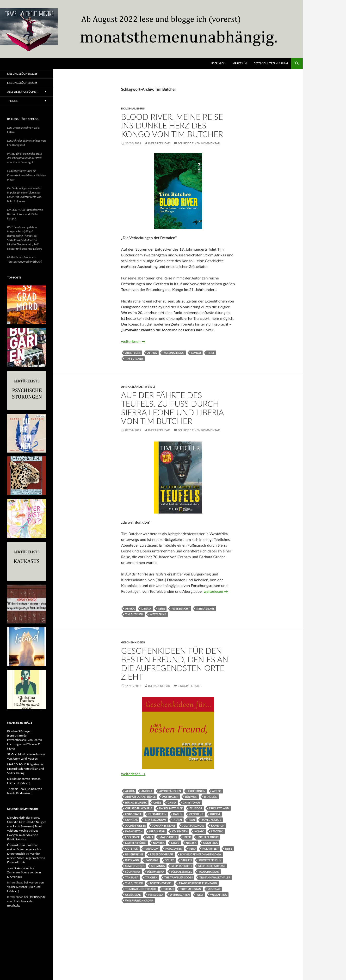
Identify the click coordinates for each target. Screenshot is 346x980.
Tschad (168, 889)
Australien (170, 797)
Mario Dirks (168, 837)
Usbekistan (133, 895)
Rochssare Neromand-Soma (201, 854)
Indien (177, 820)
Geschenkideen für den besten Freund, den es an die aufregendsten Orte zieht (175, 664)
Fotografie (133, 814)
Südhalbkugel (181, 872)
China (172, 802)
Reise (211, 353)
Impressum (239, 63)
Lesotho (217, 831)
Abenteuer (133, 353)
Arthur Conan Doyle (140, 797)
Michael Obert (208, 837)
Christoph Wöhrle (139, 808)
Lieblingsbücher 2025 (22, 83)
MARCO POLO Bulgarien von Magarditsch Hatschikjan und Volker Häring (26, 769)
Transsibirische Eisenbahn (198, 883)
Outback (132, 849)
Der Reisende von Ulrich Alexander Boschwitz (26, 901)
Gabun (178, 814)
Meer (187, 837)
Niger (175, 843)
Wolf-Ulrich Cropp (139, 900)
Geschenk (196, 814)
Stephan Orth (182, 866)
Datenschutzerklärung (271, 63)
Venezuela (156, 895)
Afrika (152, 353)
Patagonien (174, 849)
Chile (157, 802)
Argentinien (197, 791)
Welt (200, 895)
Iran (192, 820)
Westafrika (158, 614)
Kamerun (218, 826)
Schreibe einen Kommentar (199, 143)
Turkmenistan (191, 889)
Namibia (159, 843)
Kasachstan (134, 831)
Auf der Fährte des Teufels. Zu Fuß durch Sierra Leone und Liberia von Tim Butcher (172, 408)
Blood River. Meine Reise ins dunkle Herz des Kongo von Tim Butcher (172, 125)
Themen (13, 101)
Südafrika (133, 872)
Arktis (217, 791)
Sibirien (186, 860)
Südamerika (155, 872)
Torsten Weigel (161, 883)
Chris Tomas (192, 802)
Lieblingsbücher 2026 (22, 74)
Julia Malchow (193, 826)
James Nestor (211, 820)
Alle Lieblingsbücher (22, 92)
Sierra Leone (205, 608)
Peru (192, 849)
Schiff (170, 860)
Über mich (218, 63)
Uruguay (214, 889)
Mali (150, 837)
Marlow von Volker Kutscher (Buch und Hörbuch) (25, 887)
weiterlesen (133, 341)
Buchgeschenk (136, 802)
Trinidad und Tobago (141, 889)
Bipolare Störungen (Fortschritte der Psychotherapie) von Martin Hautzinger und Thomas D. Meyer (25, 740)
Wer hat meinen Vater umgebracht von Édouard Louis (26, 858)
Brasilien (211, 797)
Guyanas (131, 820)
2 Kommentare (189, 686)
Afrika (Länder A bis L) (138, 387)
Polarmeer (210, 849)
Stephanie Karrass (212, 866)
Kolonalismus (174, 353)
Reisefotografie (162, 854)
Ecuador (196, 808)
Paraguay (152, 849)
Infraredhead (159, 143)
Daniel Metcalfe (171, 808)
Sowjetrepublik (210, 860)
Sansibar (152, 860)
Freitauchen (158, 814)
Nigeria (191, 843)
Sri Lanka (158, 866)
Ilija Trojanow (155, 820)
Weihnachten (180, 895)
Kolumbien (180, 831)
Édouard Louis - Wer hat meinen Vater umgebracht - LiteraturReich (24, 849)
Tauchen (151, 877)
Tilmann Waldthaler (215, 877)
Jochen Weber (135, 826)
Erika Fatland (219, 808)
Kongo (196, 353)
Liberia (146, 608)
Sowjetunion (135, 866)
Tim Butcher (134, 359)
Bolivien (191, 797)
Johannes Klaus (164, 826)
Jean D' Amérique (18, 868)
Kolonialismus (133, 108)
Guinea (215, 814)
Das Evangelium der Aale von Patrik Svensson (23, 835)
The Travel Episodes (179, 877)
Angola (147, 791)
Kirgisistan (157, 831)
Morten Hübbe (136, 843)
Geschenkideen (133, 642)
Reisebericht (181, 608)
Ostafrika (210, 843)
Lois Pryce (132, 837)
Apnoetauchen (170, 791)
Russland (132, 860)
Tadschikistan (209, 872)
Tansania (132, 877)
